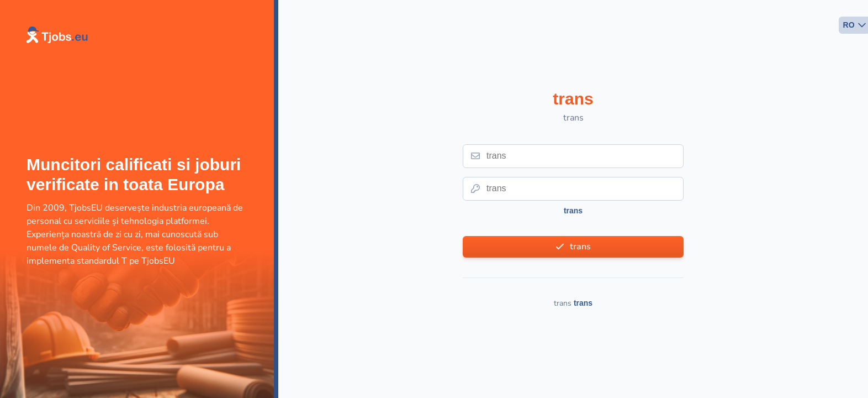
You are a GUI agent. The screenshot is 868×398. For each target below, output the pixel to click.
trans (573, 211)
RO (849, 25)
